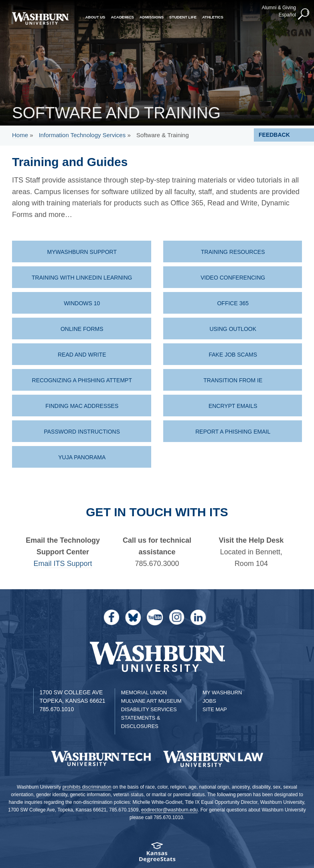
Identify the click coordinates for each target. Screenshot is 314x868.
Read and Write (82, 355)
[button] (304, 14)
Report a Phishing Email (233, 432)
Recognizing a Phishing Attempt (82, 380)
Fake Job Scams (233, 355)
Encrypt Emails (233, 406)
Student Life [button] (183, 17)
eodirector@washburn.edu (169, 810)
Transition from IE (233, 380)
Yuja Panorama (82, 457)
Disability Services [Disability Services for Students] (149, 709)
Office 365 (233, 303)
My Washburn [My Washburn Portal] (222, 693)
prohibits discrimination (87, 787)
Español (287, 15)
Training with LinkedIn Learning (82, 278)
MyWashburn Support (82, 252)
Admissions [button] (152, 17)
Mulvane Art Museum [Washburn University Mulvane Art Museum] (151, 701)
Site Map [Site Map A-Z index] (215, 709)
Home (20, 135)
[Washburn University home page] (40, 18)
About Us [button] (95, 17)
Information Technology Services (82, 135)
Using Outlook (233, 329)
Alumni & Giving (279, 8)
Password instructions (82, 432)
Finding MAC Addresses (82, 406)
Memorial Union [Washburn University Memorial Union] (144, 693)
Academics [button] (122, 17)
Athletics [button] (213, 17)
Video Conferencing (233, 278)
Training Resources (233, 252)
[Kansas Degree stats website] (157, 855)
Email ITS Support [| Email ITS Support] (63, 564)
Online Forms (82, 329)
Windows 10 (82, 303)
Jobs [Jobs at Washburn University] (209, 701)
